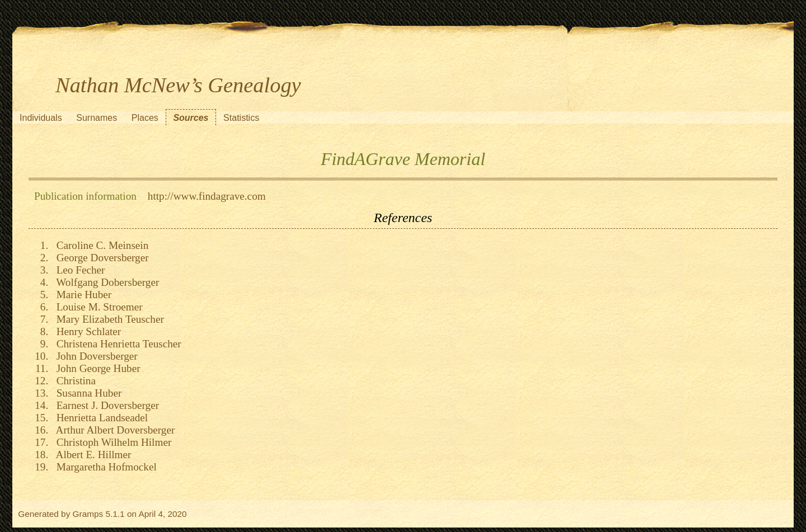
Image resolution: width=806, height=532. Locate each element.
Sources (191, 118)
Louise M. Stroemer (97, 307)
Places (145, 118)
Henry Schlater (86, 331)
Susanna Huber (86, 393)
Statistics (241, 118)
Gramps (88, 514)
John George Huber (96, 368)
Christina (73, 381)
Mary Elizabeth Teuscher (107, 319)
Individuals (41, 118)
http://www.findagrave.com (207, 196)
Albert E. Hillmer (91, 455)
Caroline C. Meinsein (100, 245)
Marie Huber (81, 295)
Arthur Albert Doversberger (113, 430)
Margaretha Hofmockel (104, 467)
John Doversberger (94, 356)
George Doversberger (100, 258)
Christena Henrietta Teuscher (116, 344)
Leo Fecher (78, 270)
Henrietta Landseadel (99, 418)
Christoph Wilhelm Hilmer (111, 442)
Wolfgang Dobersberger (105, 282)
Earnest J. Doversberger (105, 405)
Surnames (97, 118)
